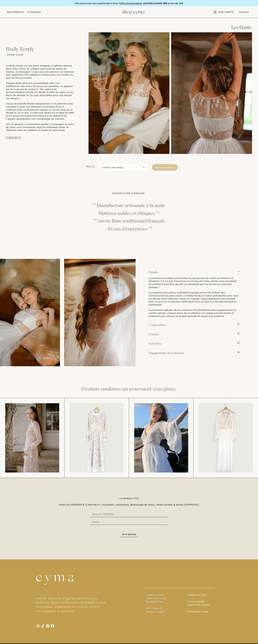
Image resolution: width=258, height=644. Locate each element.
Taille (90, 166)
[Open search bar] (215, 12)
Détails (153, 272)
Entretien (155, 343)
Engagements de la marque (166, 353)
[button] (15, 12)
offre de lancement (131, 3)
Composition (157, 325)
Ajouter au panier (165, 167)
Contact (154, 334)
